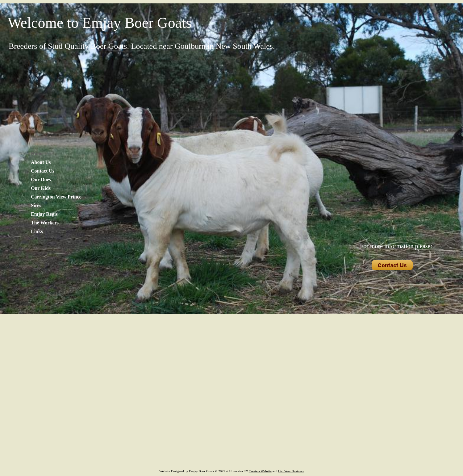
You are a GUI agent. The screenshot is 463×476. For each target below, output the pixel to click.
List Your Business (291, 471)
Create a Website (260, 471)
